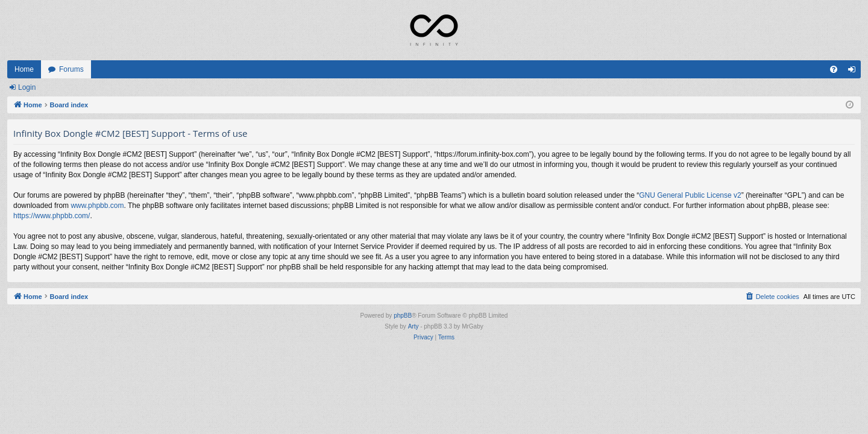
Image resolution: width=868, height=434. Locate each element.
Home (24, 69)
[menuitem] (834, 69)
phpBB (403, 316)
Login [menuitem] (854, 72)
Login (27, 87)
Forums (71, 69)
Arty (414, 326)
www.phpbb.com (97, 206)
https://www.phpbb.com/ (52, 216)
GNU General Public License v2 (690, 195)
